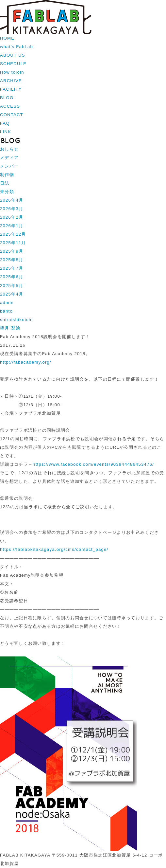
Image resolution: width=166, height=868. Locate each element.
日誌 (5, 183)
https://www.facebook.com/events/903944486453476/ (93, 464)
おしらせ (9, 149)
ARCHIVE (11, 81)
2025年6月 (12, 277)
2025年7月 (12, 268)
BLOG (7, 98)
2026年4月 (12, 200)
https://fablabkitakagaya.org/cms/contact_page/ (54, 549)
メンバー (9, 166)
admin (7, 303)
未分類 (7, 192)
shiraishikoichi (16, 320)
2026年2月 (12, 217)
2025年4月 (12, 294)
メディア (9, 158)
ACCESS (10, 106)
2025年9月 (12, 251)
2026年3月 (12, 209)
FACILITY (11, 89)
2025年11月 (13, 243)
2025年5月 (12, 286)
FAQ (5, 123)
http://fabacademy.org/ (26, 362)
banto (6, 311)
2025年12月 (13, 234)
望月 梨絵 (10, 328)
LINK (6, 132)
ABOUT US (13, 55)
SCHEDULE (13, 64)
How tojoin (12, 72)
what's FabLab (17, 47)
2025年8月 (12, 260)
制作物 (7, 175)
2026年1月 (12, 226)
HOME (7, 38)
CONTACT (12, 115)
